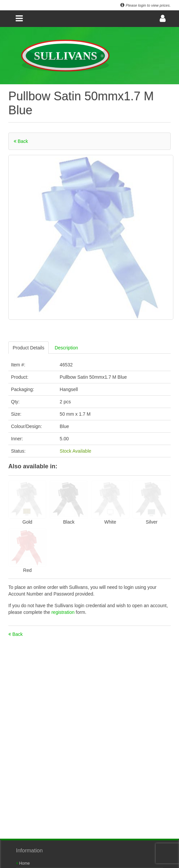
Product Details (28, 348)
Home (23, 863)
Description (66, 348)
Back (21, 141)
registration (63, 612)
